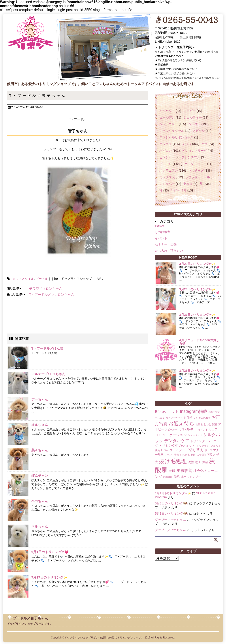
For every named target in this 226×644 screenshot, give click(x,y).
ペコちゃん (40, 501)
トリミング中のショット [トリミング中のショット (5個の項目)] (177, 446)
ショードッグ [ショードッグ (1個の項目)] (195, 435)
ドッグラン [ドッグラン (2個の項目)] (203, 446)
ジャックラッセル (172, 131)
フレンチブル (191, 157)
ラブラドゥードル (198, 177)
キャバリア (167, 111)
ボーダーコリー (195, 164)
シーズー (194, 124)
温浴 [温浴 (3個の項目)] (205, 462)
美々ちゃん (40, 450)
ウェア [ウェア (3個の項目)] (213, 429)
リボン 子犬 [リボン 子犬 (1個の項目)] (172, 455)
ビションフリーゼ (194, 151)
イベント (161, 238)
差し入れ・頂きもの (169, 251)
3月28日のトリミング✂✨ (197, 289)
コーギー (190, 111)
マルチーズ (196, 171)
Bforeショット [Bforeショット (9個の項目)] (167, 412)
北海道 (188, 184)
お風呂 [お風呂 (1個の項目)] (199, 424)
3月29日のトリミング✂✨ (197, 264)
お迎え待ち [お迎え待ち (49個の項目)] (181, 424)
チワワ (187, 144)
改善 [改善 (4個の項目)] (191, 462)
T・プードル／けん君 (47, 348)
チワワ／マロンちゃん (46, 288)
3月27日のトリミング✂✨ (197, 315)
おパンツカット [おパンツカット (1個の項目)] (174, 418)
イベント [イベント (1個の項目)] (203, 429)
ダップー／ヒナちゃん (170, 520)
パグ (205, 144)
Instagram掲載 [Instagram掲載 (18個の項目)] (194, 411)
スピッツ (199, 131)
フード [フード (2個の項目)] (174, 450)
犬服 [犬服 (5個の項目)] (172, 471)
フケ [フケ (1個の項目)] (166, 450)
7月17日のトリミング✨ (49, 577)
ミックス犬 (167, 177)
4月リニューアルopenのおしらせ (199, 342)
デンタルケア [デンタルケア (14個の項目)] (177, 441)
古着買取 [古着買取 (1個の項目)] (202, 455)
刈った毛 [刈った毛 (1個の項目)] (185, 455)
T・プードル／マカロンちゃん (52, 294)
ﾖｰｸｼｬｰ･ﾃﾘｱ (179, 190)
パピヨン (166, 151)
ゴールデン (167, 117)
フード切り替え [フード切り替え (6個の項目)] (191, 450)
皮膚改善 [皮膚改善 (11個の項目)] (184, 471)
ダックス (166, 144)
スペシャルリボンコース (176, 137)
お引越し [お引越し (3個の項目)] (189, 418)
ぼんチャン (40, 476)
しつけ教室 (163, 232)
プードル (42, 279)
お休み (160, 226)
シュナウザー (169, 124)
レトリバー (167, 184)
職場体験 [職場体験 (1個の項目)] (168, 477)
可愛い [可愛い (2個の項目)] (211, 455)
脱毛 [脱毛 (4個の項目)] (177, 477)
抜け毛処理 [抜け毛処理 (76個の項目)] (173, 461)
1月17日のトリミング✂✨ (173, 493)
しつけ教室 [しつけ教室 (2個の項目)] (210, 424)
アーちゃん (40, 399)
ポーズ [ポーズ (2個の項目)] (208, 450)
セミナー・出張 (166, 244)
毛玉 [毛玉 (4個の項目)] (198, 462)
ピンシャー (167, 157)
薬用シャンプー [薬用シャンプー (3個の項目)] (191, 477)
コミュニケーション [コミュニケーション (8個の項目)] (171, 435)
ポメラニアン (169, 171)
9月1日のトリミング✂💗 (50, 552)
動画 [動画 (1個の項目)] (193, 455)
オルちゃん (40, 425)
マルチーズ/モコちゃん (48, 374)
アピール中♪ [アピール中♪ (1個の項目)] (172, 429)
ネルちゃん (40, 526)
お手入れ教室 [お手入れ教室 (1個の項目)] (203, 418)
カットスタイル (23, 279)
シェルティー (193, 117)
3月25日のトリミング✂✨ (197, 371)
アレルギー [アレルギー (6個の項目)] (188, 429)
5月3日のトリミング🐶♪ (172, 503)
